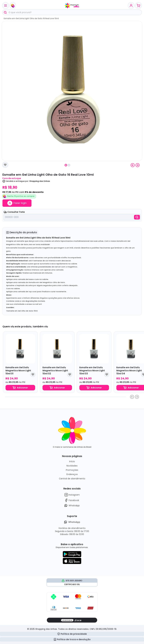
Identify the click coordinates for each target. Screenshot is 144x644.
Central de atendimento (72, 479)
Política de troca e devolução (72, 639)
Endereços (72, 474)
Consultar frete (14, 212)
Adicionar (20, 388)
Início (72, 461)
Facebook (72, 500)
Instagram (72, 495)
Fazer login (17, 203)
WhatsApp (72, 505)
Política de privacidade (72, 634)
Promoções (72, 470)
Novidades (72, 466)
